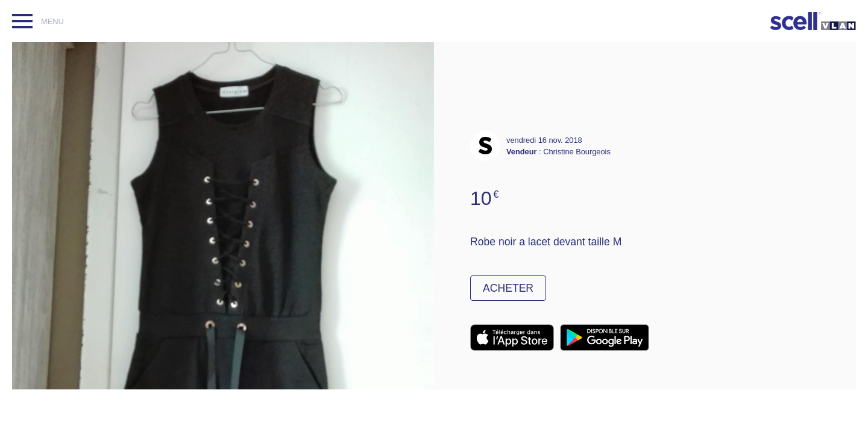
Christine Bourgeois (577, 152)
